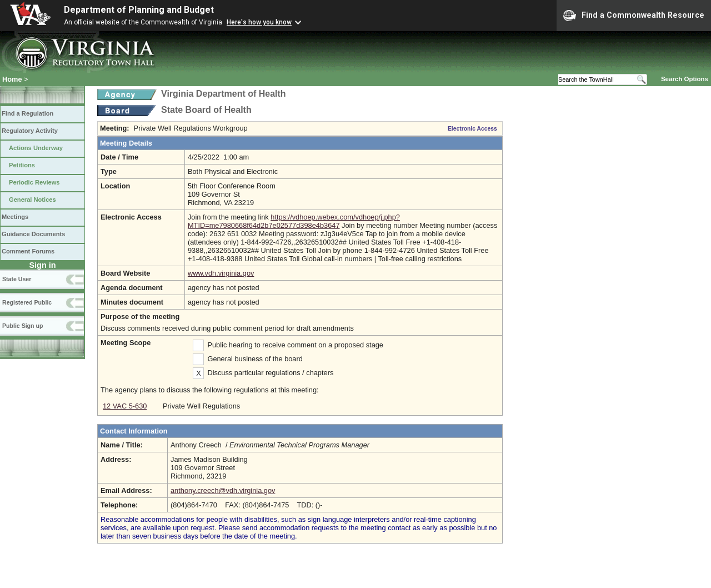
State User (17, 279)
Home (12, 79)
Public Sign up (22, 326)
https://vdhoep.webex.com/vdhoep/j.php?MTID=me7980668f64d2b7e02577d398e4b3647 (294, 221)
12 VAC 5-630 (125, 406)
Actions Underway (36, 148)
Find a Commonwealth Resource (634, 16)
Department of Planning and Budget (139, 10)
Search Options (685, 79)
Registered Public (27, 302)
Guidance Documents (33, 234)
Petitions (22, 165)
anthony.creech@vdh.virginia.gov (223, 490)
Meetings (15, 217)
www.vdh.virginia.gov (221, 273)
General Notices (32, 200)
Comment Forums (28, 251)
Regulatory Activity (30, 131)
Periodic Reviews (34, 182)
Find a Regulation (27, 113)
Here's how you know (259, 22)
